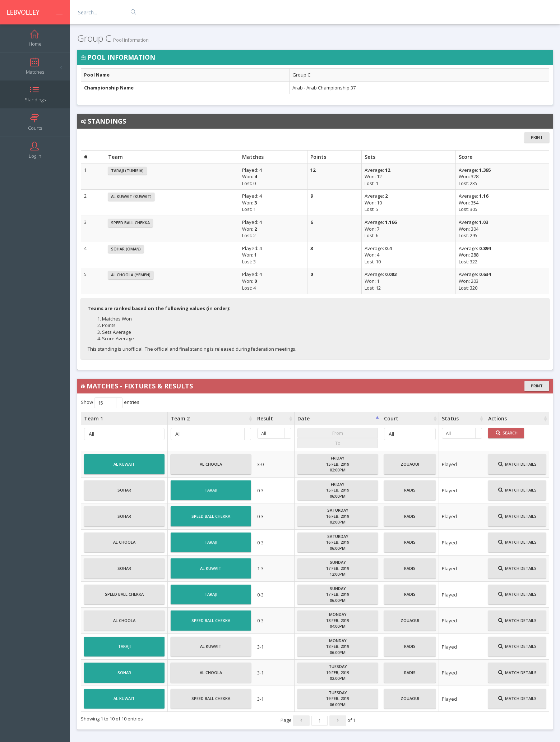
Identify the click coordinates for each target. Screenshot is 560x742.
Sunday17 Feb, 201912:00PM (338, 568)
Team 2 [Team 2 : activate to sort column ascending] (180, 418)
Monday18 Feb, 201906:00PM (338, 646)
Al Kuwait (124, 467)
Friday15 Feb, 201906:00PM (338, 490)
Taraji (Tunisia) (127, 170)
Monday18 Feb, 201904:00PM (338, 620)
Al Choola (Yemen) (131, 275)
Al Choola (211, 467)
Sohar (124, 493)
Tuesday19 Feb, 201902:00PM (338, 672)
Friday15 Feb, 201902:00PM (338, 464)
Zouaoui (410, 467)
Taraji (211, 493)
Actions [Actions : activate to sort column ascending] (497, 418)
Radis (410, 493)
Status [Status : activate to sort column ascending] (450, 418)
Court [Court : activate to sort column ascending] (391, 418)
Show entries (110, 403)
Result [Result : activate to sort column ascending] (265, 418)
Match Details (517, 467)
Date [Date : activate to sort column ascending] (304, 418)
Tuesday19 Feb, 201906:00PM (338, 699)
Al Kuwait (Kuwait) (131, 196)
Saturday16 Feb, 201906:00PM (338, 542)
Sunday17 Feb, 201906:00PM (338, 594)
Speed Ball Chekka (130, 223)
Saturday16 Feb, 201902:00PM (338, 516)
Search (507, 433)
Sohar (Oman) (126, 249)
